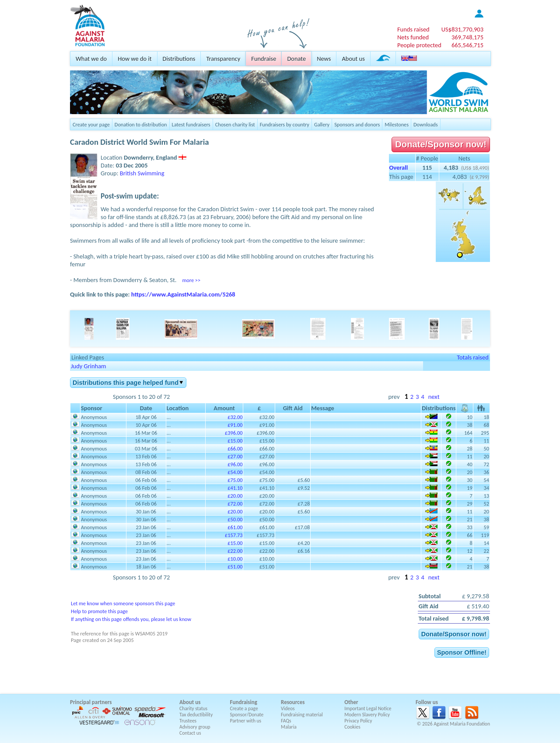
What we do (91, 59)
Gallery (322, 124)
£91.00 (235, 425)
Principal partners (91, 702)
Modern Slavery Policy (367, 715)
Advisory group (195, 727)
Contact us (190, 733)
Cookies (352, 727)
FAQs (286, 721)
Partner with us (246, 721)
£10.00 (235, 559)
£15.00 (235, 441)
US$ (462, 29)
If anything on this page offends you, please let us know (131, 619)
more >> (191, 280)
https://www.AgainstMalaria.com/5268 (183, 294)
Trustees (188, 721)
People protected (419, 45)
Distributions (179, 59)
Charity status (193, 708)
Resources (293, 702)
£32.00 (235, 417)
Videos (288, 708)
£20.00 (235, 496)
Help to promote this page (99, 611)
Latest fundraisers (191, 124)
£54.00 (235, 472)
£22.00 (235, 551)
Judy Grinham (89, 366)
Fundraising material (302, 715)
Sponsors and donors (357, 124)
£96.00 (235, 464)
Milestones (397, 124)
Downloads (426, 124)
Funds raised (413, 29)
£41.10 (235, 488)
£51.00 (235, 567)
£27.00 (235, 456)
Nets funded (413, 37)
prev (394, 397)
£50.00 (235, 519)
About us (353, 59)
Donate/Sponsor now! (441, 144)
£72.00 (235, 504)
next (434, 397)
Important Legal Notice (368, 708)
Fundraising (244, 702)
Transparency (223, 59)
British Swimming (142, 173)
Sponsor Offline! (462, 652)
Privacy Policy (358, 721)
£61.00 (235, 527)
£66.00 (235, 448)
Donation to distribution (141, 124)
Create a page (244, 708)
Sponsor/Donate (247, 715)
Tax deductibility (196, 715)
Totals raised (473, 357)
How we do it (135, 59)
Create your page (91, 124)
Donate (296, 59)
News (324, 59)
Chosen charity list (235, 124)
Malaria (289, 727)
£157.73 (234, 535)
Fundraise (264, 59)
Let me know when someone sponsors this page (123, 603)
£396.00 (234, 433)
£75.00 (235, 480)
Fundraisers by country (285, 124)
